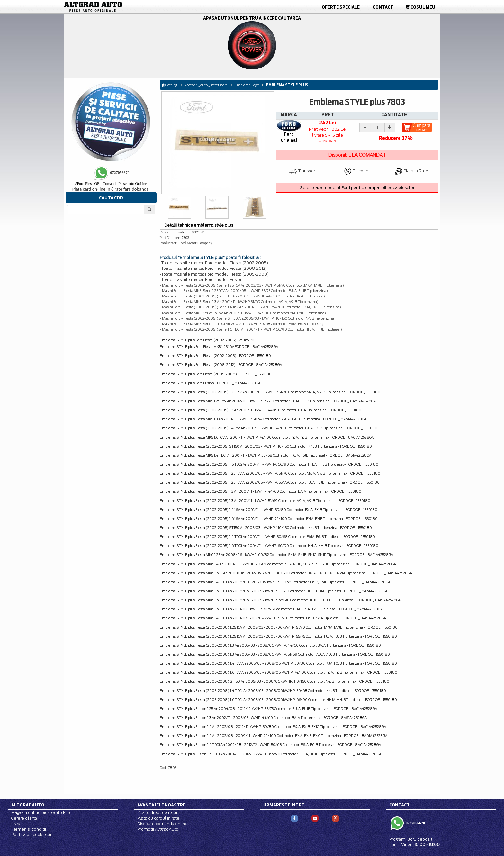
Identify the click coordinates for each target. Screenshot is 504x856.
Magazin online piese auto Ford (41, 812)
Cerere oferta (24, 818)
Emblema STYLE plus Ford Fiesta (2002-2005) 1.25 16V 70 (207, 340)
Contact (383, 7)
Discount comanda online (162, 824)
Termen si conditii (29, 829)
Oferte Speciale (341, 7)
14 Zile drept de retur (157, 812)
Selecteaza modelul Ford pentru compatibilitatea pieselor (357, 188)
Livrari (17, 824)
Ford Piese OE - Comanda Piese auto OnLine (111, 184)
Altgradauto (28, 805)
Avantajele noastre (161, 805)
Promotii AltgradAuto (158, 829)
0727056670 (415, 823)
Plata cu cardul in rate (158, 818)
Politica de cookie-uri (32, 835)
